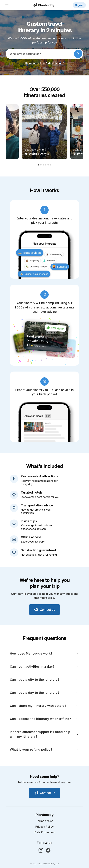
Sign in (79, 5)
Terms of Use (45, 821)
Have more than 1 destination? (44, 63)
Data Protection (44, 832)
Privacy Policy (44, 827)
